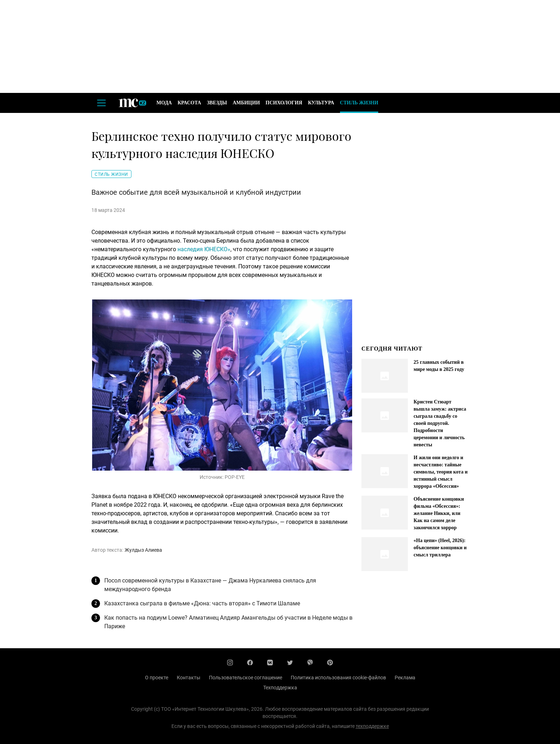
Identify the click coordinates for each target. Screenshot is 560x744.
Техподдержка (280, 688)
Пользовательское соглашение (246, 678)
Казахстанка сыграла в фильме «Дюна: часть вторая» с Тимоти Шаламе (202, 603)
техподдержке (372, 726)
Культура (321, 103)
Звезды (217, 103)
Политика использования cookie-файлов (338, 678)
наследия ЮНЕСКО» (204, 249)
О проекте (157, 678)
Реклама (405, 678)
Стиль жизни (359, 103)
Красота (189, 103)
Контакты (189, 678)
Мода (164, 103)
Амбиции (246, 103)
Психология (284, 103)
